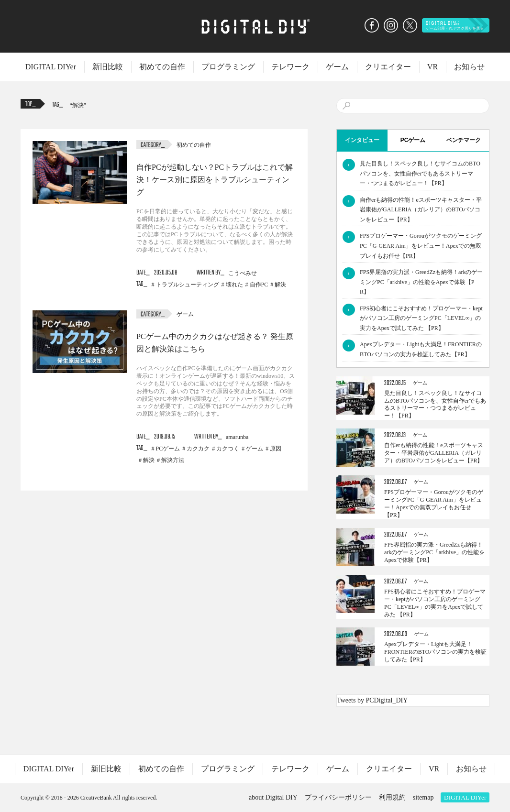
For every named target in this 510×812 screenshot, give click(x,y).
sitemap (423, 797)
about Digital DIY (273, 797)
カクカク (198, 449)
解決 (78, 105)
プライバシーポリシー (338, 797)
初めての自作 (162, 67)
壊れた (234, 285)
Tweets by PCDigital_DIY (372, 700)
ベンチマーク (464, 140)
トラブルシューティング (188, 285)
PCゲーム (168, 449)
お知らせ (469, 67)
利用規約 (392, 797)
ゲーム (337, 67)
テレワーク (290, 67)
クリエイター (388, 67)
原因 (276, 449)
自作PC (259, 285)
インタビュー (362, 140)
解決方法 (173, 460)
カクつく (228, 449)
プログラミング (228, 67)
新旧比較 (108, 67)
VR (432, 67)
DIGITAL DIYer (51, 67)
